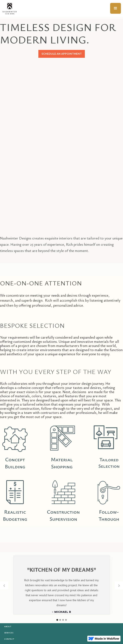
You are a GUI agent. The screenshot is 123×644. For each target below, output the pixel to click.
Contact (9, 639)
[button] (116, 8)
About (8, 626)
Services (9, 633)
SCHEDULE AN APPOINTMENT (62, 54)
